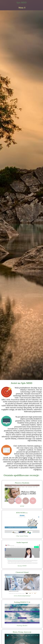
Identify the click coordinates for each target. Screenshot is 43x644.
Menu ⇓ (22, 8)
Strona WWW (22, 566)
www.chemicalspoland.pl (22, 596)
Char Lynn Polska (22, 536)
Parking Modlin (22, 626)
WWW (22, 506)
